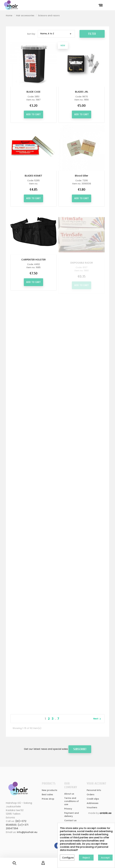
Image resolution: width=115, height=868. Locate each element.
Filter (92, 34)
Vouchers (92, 807)
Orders (91, 795)
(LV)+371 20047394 (17, 827)
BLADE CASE (33, 92)
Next (98, 719)
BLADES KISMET (33, 176)
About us (69, 794)
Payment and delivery (72, 815)
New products (49, 790)
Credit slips (93, 799)
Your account (97, 783)
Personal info (94, 790)
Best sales (47, 795)
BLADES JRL (82, 92)
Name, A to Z (56, 34)
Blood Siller (82, 177)
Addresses (93, 803)
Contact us (70, 820)
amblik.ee (105, 813)
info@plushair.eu (27, 832)
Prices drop (48, 799)
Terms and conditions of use (72, 801)
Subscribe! (80, 749)
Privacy (68, 809)
